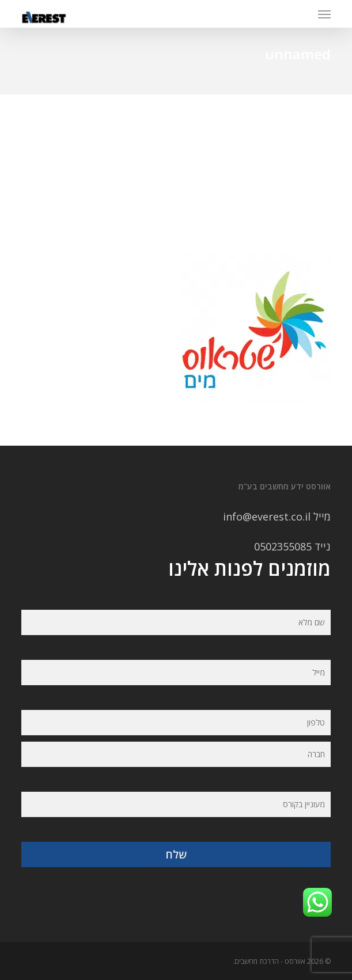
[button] (324, 14)
